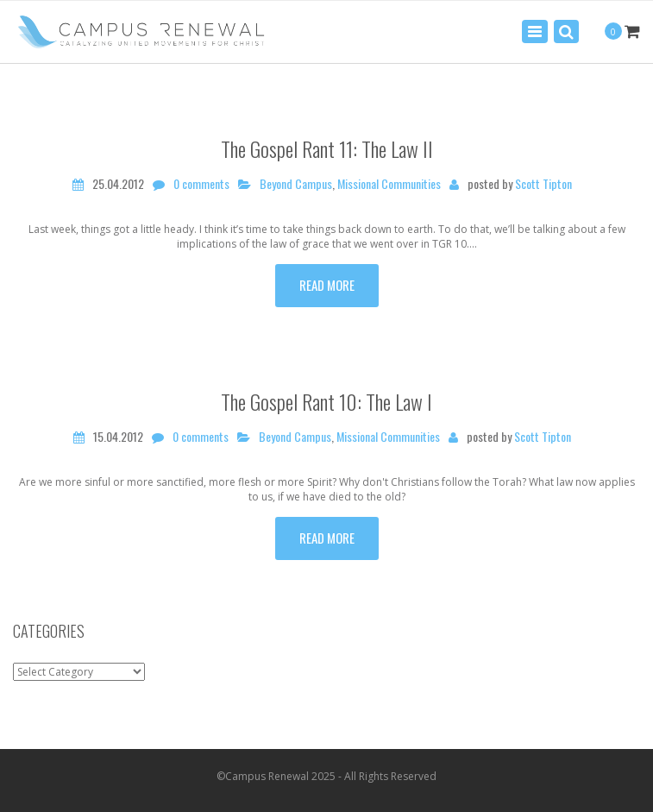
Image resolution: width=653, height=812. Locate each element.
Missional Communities (389, 184)
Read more (327, 285)
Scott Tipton (543, 184)
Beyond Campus (296, 184)
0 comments (201, 184)
